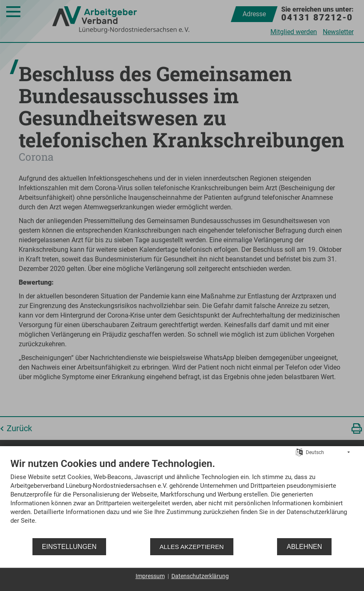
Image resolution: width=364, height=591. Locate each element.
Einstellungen (69, 547)
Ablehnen (304, 547)
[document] (182, 497)
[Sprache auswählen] (299, 452)
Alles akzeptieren (192, 547)
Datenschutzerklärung (200, 576)
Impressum (150, 576)
